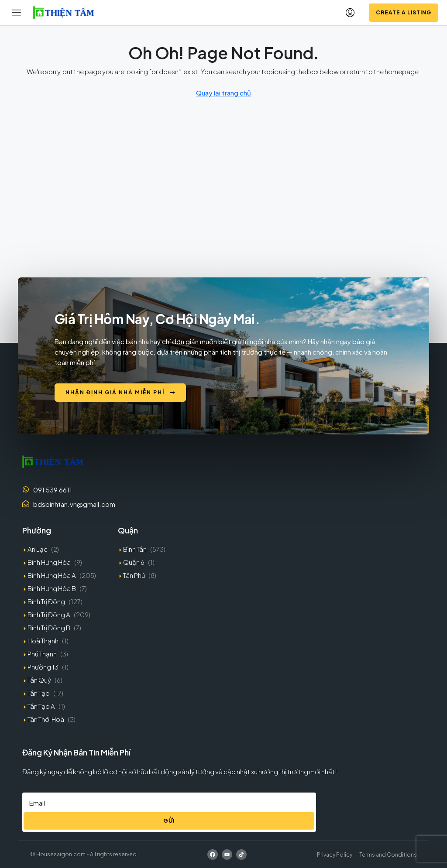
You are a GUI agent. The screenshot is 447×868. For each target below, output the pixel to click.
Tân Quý (39, 680)
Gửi (169, 820)
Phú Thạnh (42, 654)
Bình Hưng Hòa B (52, 588)
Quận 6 (134, 562)
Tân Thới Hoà (46, 719)
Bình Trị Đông (46, 601)
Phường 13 (43, 667)
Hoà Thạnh (43, 641)
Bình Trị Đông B (49, 627)
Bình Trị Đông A (49, 614)
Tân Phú (134, 575)
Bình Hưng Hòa (49, 562)
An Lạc (38, 549)
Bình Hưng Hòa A (52, 575)
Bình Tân (135, 549)
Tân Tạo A (41, 706)
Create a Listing (404, 12)
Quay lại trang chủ (223, 93)
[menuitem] (350, 13)
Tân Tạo (39, 693)
